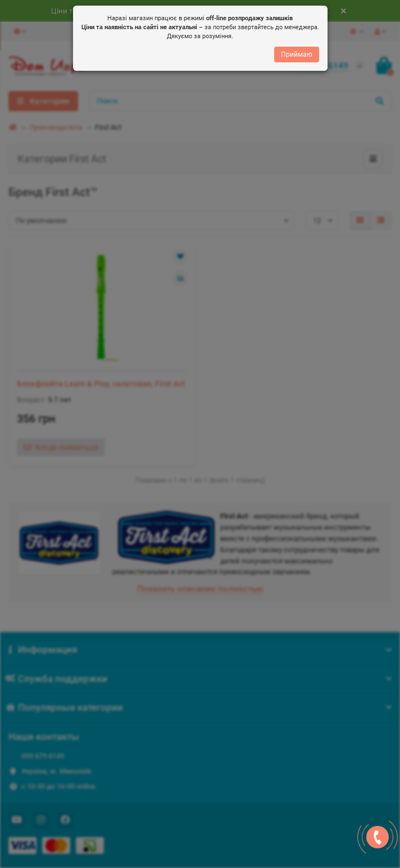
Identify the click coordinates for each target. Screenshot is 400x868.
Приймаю (297, 55)
